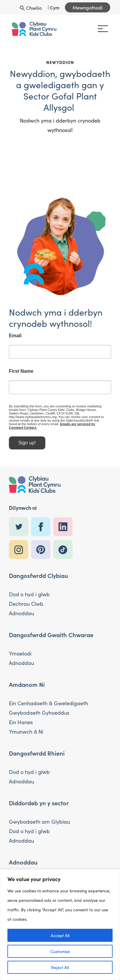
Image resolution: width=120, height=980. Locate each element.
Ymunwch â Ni (26, 732)
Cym (55, 7)
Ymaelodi (20, 653)
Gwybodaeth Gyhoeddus (39, 713)
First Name (21, 375)
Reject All (60, 967)
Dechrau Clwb (26, 604)
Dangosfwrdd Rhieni (37, 753)
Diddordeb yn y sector (39, 803)
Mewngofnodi (88, 7)
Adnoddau (21, 613)
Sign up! (27, 447)
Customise (60, 951)
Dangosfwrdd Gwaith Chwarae (51, 634)
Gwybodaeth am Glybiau (39, 822)
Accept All (60, 935)
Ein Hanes (21, 722)
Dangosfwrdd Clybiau (39, 575)
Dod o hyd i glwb (29, 594)
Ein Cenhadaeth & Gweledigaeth (48, 703)
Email (15, 340)
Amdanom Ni (27, 684)
